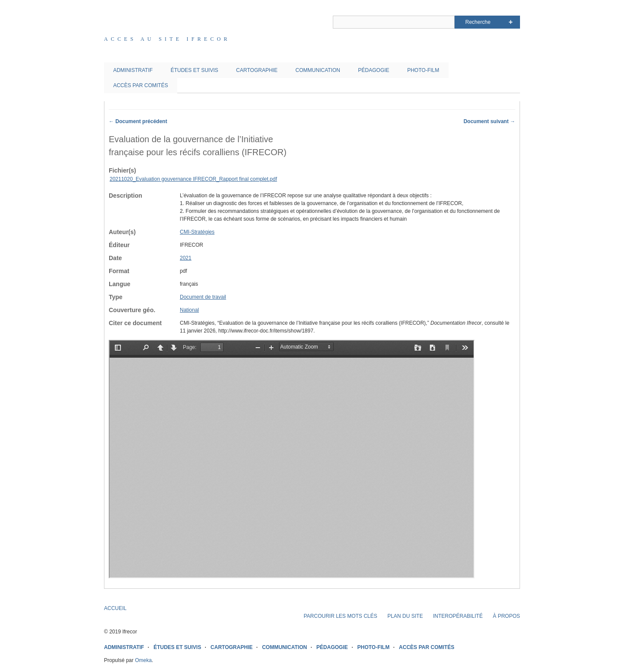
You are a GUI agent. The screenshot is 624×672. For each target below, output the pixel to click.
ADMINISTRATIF (133, 70)
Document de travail (203, 297)
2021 (186, 258)
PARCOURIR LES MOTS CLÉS (341, 616)
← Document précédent (138, 121)
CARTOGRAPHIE (257, 70)
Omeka (143, 660)
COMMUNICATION (318, 70)
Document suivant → (489, 121)
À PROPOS (506, 616)
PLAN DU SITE (405, 616)
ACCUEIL (115, 608)
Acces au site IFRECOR (167, 39)
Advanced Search (511, 22)
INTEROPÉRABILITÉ (458, 616)
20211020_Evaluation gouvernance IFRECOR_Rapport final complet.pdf (193, 179)
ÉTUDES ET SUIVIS (195, 70)
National (189, 310)
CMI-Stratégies (197, 232)
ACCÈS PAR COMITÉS (140, 85)
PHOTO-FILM (423, 70)
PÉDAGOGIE (374, 70)
